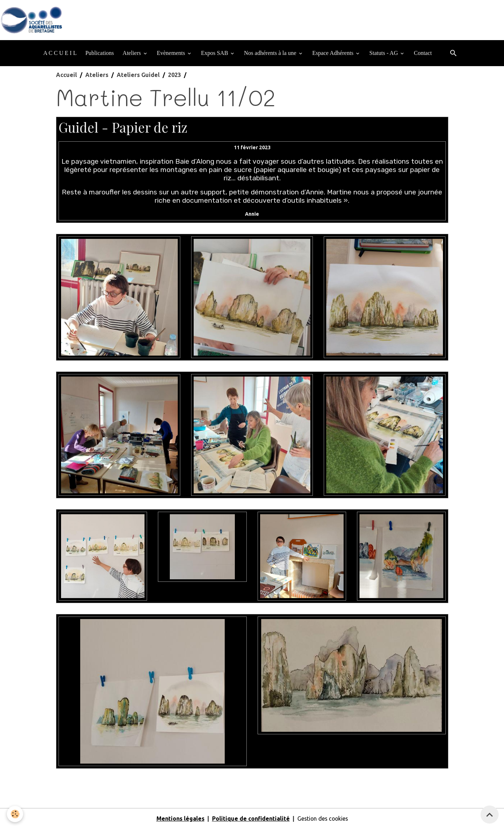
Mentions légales (179, 819)
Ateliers (132, 53)
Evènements (172, 53)
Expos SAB (215, 53)
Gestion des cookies (323, 819)
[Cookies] (15, 814)
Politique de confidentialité (250, 819)
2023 (175, 75)
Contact (423, 53)
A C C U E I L (60, 53)
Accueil (66, 75)
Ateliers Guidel (138, 75)
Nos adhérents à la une (271, 53)
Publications (100, 53)
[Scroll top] (490, 815)
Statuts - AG (384, 53)
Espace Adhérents (333, 53)
